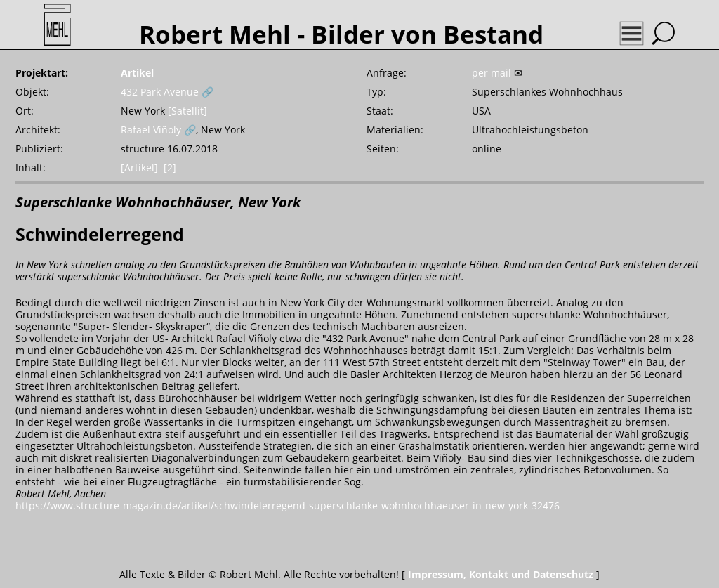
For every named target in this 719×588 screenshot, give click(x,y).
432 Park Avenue (160, 92)
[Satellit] (187, 111)
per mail (492, 73)
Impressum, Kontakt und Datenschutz (501, 574)
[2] (170, 168)
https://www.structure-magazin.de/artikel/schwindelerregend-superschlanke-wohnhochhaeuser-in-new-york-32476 (288, 505)
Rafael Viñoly (151, 130)
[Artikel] (139, 168)
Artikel (137, 73)
